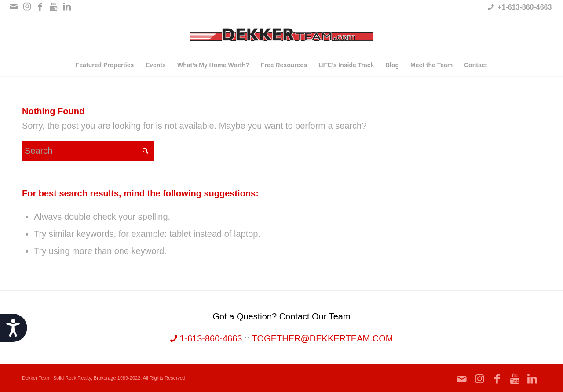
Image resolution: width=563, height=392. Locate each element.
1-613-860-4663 (206, 338)
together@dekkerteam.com (323, 338)
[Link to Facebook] (40, 7)
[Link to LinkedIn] (67, 7)
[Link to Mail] (14, 7)
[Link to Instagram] (27, 7)
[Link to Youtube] (53, 7)
